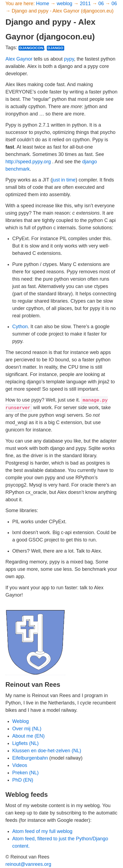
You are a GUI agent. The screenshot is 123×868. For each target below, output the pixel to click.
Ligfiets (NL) (25, 743)
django (56, 48)
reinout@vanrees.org (28, 864)
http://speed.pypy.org (28, 162)
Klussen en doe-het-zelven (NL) (47, 751)
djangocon (31, 48)
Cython (20, 327)
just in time (64, 180)
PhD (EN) (23, 780)
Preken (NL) (25, 773)
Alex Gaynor (19, 59)
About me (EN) (28, 736)
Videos (20, 765)
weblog (65, 4)
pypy (69, 59)
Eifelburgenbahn (30, 758)
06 (102, 4)
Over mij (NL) (27, 729)
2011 (86, 4)
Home (43, 4)
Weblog (21, 721)
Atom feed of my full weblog (42, 831)
